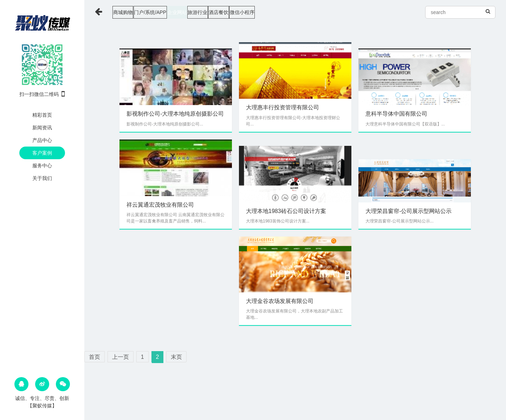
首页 (95, 357)
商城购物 (128, 12)
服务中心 (42, 166)
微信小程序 (314, 12)
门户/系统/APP (169, 12)
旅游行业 (243, 12)
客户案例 (42, 153)
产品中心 (42, 140)
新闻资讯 (42, 128)
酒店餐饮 (278, 12)
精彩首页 (42, 115)
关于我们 (42, 178)
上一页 (121, 357)
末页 (176, 357)
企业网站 (209, 12)
